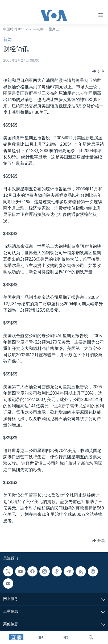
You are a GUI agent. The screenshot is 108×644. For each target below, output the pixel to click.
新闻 (7, 39)
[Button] (98, 71)
